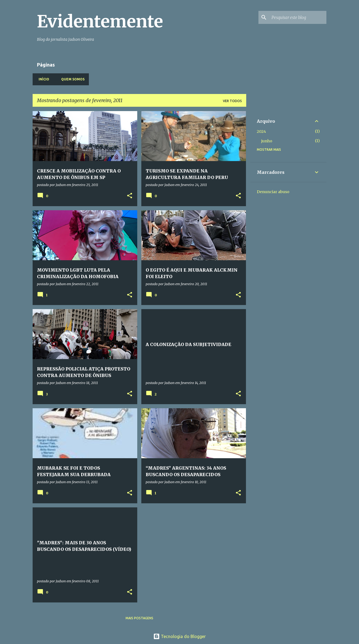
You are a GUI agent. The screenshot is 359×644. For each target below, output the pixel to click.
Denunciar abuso (273, 192)
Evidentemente (100, 21)
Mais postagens (139, 618)
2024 (261, 131)
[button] (130, 196)
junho (267, 141)
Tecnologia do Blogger (179, 636)
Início (42, 79)
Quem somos (71, 79)
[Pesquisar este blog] (298, 17)
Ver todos (232, 101)
